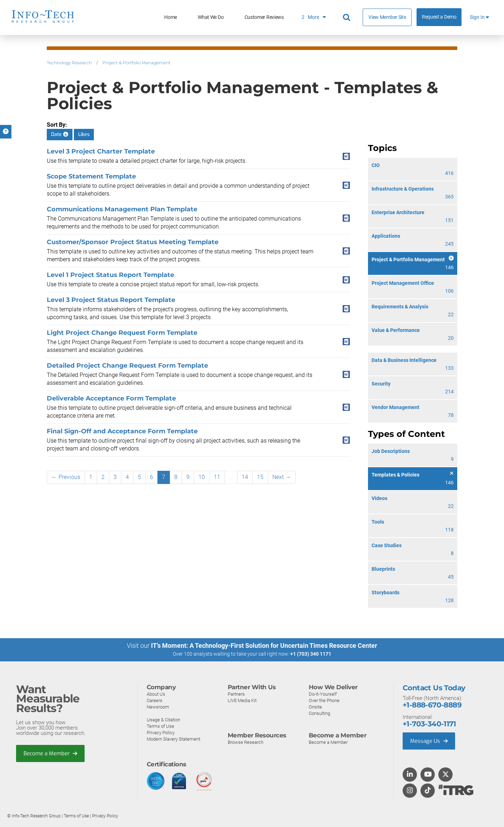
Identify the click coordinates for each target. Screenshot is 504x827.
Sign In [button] (479, 17)
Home (171, 17)
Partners (236, 694)
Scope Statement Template (91, 176)
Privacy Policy (161, 733)
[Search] (348, 17)
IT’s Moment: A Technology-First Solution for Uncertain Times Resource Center (264, 646)
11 (217, 477)
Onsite (315, 707)
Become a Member (50, 753)
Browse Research (246, 742)
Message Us (429, 741)
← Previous (66, 477)
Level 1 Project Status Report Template (110, 275)
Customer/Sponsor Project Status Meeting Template (133, 242)
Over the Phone (324, 700)
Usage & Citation (163, 720)
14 (245, 477)
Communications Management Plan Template (122, 209)
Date (60, 134)
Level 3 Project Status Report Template (111, 300)
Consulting (319, 713)
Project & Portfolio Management (137, 63)
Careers (155, 700)
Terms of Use (160, 726)
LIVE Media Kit (242, 700)
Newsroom (158, 707)
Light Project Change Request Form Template (122, 332)
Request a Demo (439, 17)
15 (260, 477)
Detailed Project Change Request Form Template (127, 365)
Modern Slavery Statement (173, 739)
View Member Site (387, 17)
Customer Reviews (264, 17)
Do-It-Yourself (323, 694)
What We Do (211, 17)
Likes (84, 134)
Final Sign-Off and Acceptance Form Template (122, 431)
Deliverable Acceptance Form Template (111, 398)
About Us (156, 694)
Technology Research (69, 63)
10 (202, 477)
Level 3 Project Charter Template (101, 151)
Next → (282, 477)
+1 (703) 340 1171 (311, 654)
